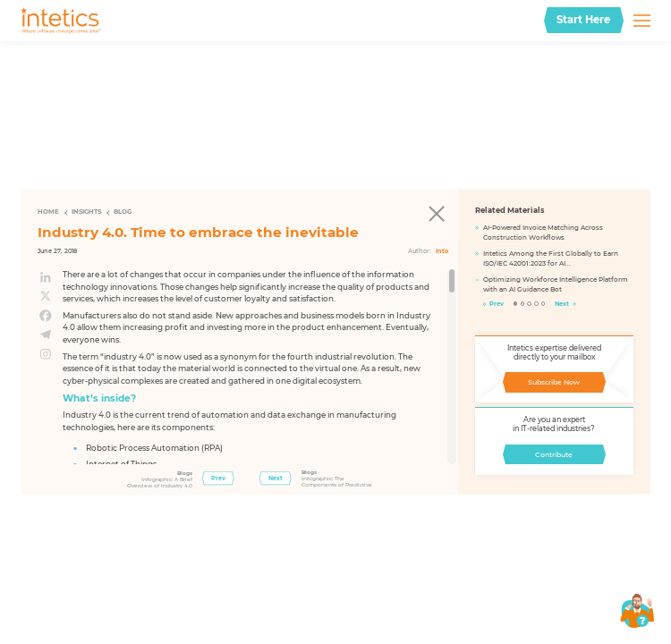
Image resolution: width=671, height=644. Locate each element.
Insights (86, 212)
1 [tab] (516, 304)
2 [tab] (523, 304)
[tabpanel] (554, 263)
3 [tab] (529, 304)
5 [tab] (544, 304)
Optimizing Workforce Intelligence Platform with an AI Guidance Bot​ (556, 284)
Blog (123, 212)
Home (48, 212)
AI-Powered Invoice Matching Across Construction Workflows (543, 233)
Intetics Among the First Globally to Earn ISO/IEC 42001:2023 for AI (551, 258)
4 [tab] (536, 304)
